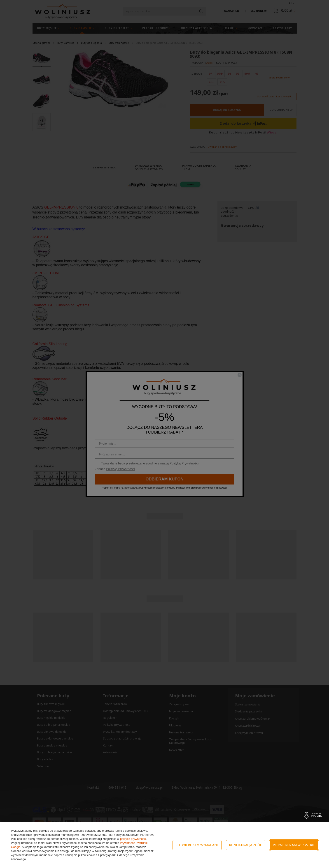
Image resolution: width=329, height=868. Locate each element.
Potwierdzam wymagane (197, 845)
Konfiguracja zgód (246, 845)
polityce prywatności (133, 839)
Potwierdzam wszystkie (294, 845)
